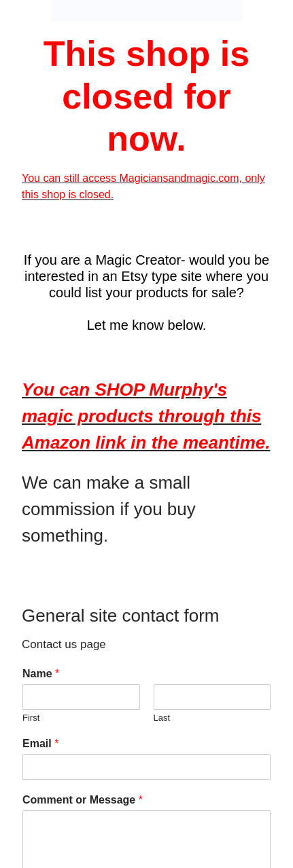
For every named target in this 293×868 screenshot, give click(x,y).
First (31, 718)
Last (162, 718)
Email (40, 743)
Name (41, 674)
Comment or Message (83, 800)
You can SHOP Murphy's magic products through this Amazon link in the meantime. (146, 416)
